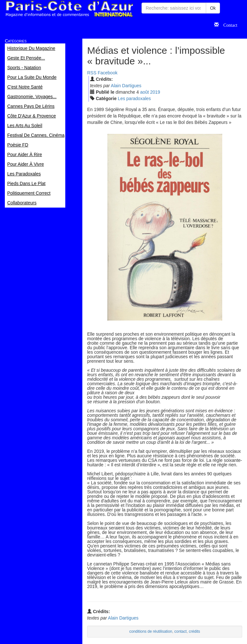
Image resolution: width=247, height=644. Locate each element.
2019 (155, 92)
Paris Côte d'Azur (69, 9)
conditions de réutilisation (151, 631)
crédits (194, 631)
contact (180, 631)
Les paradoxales (134, 98)
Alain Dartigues (126, 86)
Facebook (108, 73)
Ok (213, 8)
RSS (92, 73)
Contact (228, 24)
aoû (145, 92)
